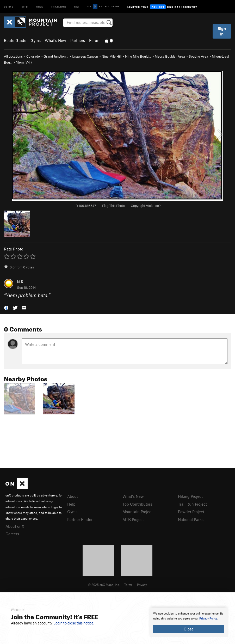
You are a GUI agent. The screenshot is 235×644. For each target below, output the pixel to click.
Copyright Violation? (146, 206)
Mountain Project (138, 512)
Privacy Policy (208, 619)
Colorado (33, 56)
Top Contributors (137, 504)
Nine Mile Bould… (138, 56)
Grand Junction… (56, 56)
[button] (6, 307)
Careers (12, 534)
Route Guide (15, 40)
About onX (15, 526)
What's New (55, 40)
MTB (25, 6)
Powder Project (191, 512)
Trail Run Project (192, 504)
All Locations (13, 56)
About (73, 496)
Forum (95, 40)
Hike (40, 6)
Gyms (36, 40)
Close (189, 629)
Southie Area (198, 56)
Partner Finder (80, 519)
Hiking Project (190, 496)
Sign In (222, 31)
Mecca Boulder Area (170, 56)
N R (20, 282)
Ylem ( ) (24, 62)
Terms (128, 585)
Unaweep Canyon (85, 56)
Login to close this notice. (74, 623)
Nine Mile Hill (112, 56)
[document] (189, 622)
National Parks (191, 519)
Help (71, 504)
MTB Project (133, 519)
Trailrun (59, 6)
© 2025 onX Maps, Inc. (104, 585)
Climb (9, 6)
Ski (77, 6)
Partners (78, 40)
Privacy (142, 585)
